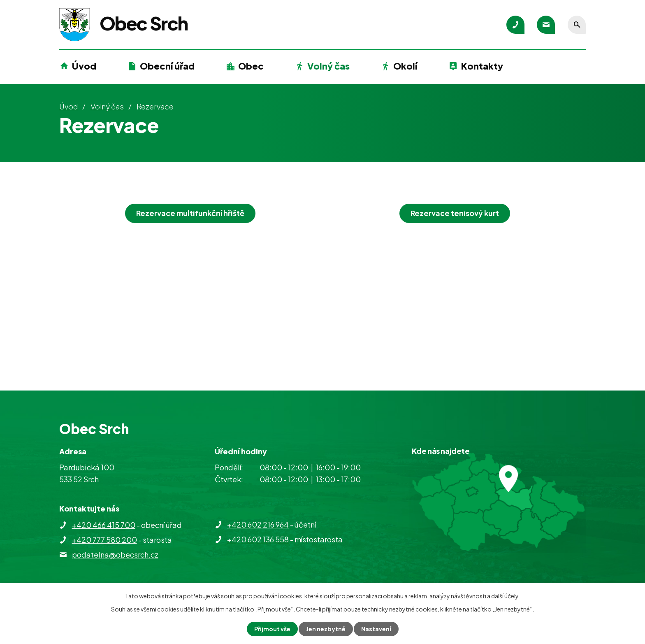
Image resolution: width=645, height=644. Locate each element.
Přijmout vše (272, 629)
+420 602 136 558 (258, 539)
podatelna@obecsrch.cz (115, 554)
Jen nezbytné (326, 629)
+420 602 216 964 (258, 524)
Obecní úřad (167, 66)
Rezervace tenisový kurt (455, 213)
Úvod (84, 66)
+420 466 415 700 (104, 525)
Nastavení (376, 629)
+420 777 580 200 (104, 540)
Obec (251, 66)
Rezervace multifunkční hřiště (190, 213)
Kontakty (482, 66)
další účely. (506, 596)
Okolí (405, 66)
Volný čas (328, 66)
